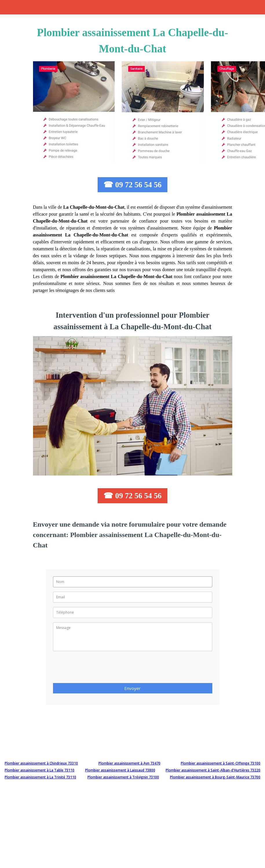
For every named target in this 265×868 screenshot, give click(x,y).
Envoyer (132, 688)
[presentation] (97, 669)
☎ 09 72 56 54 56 (132, 185)
